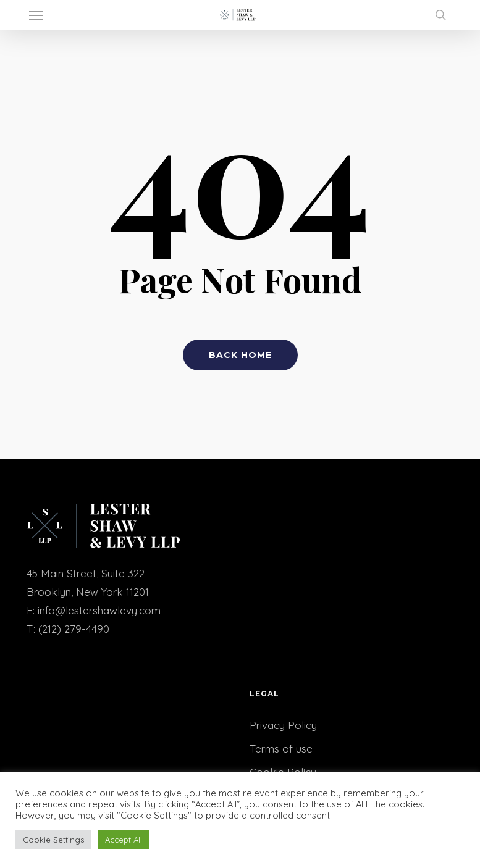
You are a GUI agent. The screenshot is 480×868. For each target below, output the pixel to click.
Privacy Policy (283, 725)
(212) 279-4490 (74, 629)
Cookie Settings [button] (53, 840)
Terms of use (281, 749)
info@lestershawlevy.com (99, 610)
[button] (36, 15)
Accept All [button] (124, 840)
